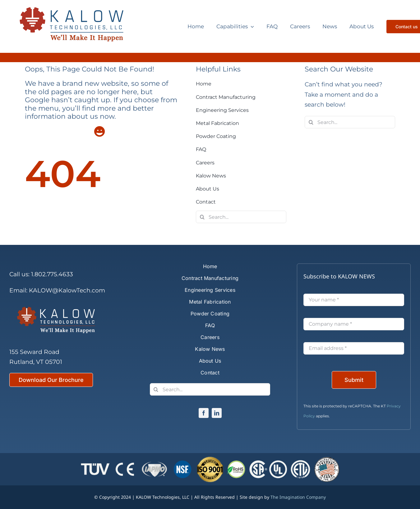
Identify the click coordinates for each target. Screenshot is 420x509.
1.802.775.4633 (52, 274)
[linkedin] (217, 413)
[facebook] (204, 413)
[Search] (202, 217)
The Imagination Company (298, 497)
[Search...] (241, 217)
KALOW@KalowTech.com (67, 290)
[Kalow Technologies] (76, 26)
